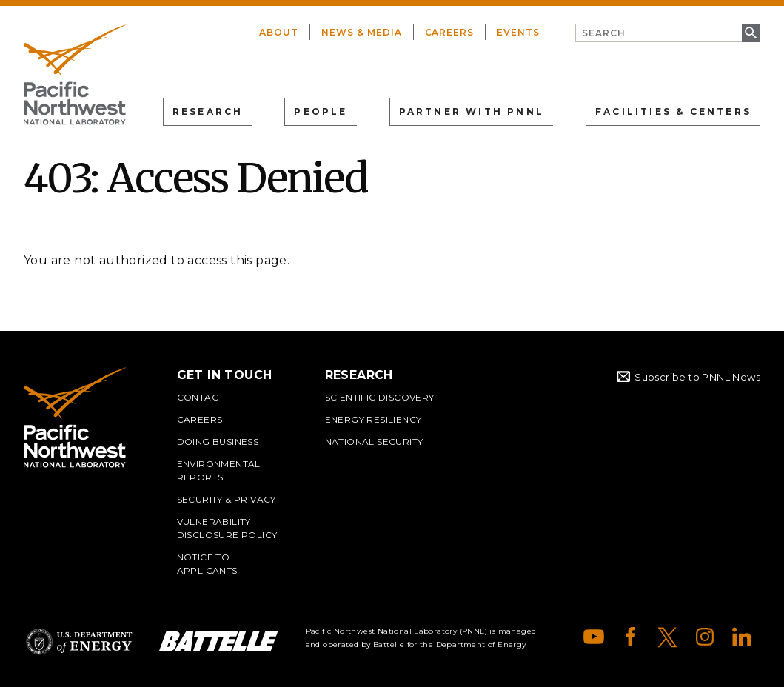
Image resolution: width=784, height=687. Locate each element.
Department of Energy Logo (79, 641)
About (279, 32)
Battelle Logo (218, 641)
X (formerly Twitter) (668, 637)
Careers (450, 32)
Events (518, 32)
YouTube (594, 637)
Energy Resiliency (373, 419)
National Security (374, 442)
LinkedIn (742, 637)
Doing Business (218, 442)
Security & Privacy (227, 499)
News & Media (362, 32)
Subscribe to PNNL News (697, 377)
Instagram (705, 637)
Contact (201, 397)
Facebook (631, 637)
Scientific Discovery (380, 397)
